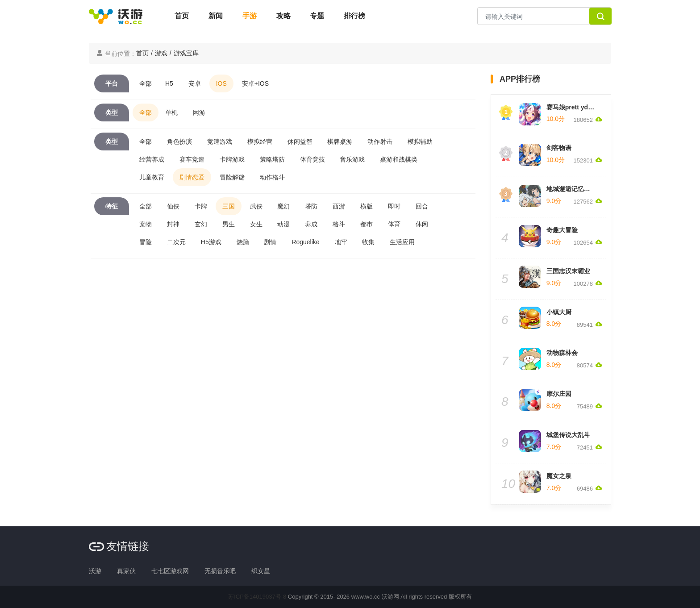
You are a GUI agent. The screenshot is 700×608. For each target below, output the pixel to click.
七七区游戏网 (170, 571)
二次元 (176, 242)
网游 (199, 112)
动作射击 (380, 142)
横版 (367, 206)
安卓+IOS (255, 83)
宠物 (146, 224)
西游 (339, 206)
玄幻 (201, 224)
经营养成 (152, 159)
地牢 (341, 242)
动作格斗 (272, 177)
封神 (173, 224)
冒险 (146, 242)
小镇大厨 (559, 312)
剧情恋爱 (192, 177)
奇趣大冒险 (562, 230)
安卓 (195, 83)
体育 (394, 224)
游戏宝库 (186, 53)
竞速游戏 (220, 142)
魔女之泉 (559, 476)
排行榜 (354, 16)
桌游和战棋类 (399, 159)
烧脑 (243, 242)
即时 (394, 206)
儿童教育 (152, 177)
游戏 (161, 53)
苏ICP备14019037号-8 (257, 597)
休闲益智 (300, 142)
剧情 (270, 242)
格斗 (339, 224)
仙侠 (173, 206)
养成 (311, 224)
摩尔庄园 (559, 394)
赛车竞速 (192, 159)
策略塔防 (272, 159)
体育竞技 (312, 159)
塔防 (311, 206)
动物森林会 (562, 353)
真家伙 (126, 571)
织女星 (261, 571)
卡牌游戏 (232, 159)
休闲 (422, 224)
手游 (250, 16)
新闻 (216, 16)
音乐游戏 (352, 159)
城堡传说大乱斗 (568, 435)
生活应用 (402, 242)
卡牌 (201, 206)
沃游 (95, 571)
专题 (317, 16)
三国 (229, 206)
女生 (256, 224)
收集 (368, 242)
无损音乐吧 (220, 571)
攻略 (283, 16)
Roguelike (305, 242)
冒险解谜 (232, 177)
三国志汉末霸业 (568, 271)
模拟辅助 (420, 142)
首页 (182, 16)
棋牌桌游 (340, 142)
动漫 (283, 224)
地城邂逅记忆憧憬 (571, 189)
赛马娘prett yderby (574, 107)
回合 (422, 206)
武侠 (256, 206)
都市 (367, 224)
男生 (229, 224)
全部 (146, 83)
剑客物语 (559, 148)
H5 (169, 83)
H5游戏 (211, 242)
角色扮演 (179, 142)
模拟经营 (260, 142)
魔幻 (283, 206)
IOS (221, 83)
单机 (171, 112)
